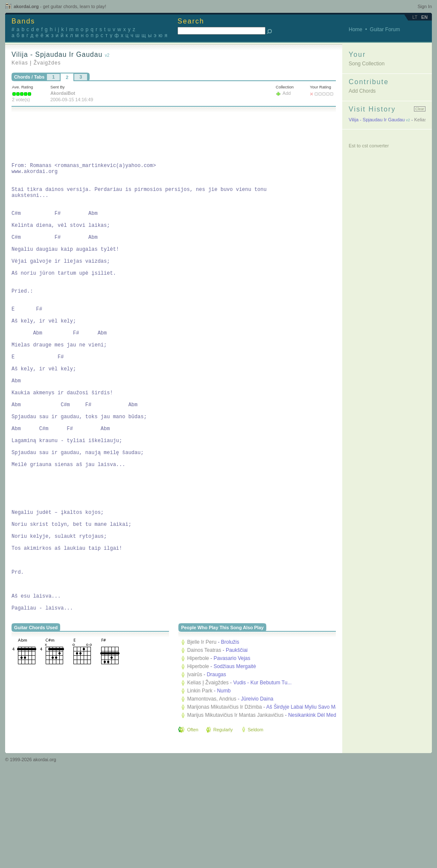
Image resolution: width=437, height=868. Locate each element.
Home (355, 29)
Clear (420, 109)
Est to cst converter (369, 146)
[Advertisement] (167, 136)
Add (287, 93)
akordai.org (60, 6)
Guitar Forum (385, 29)
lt (415, 17)
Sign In (425, 6)
